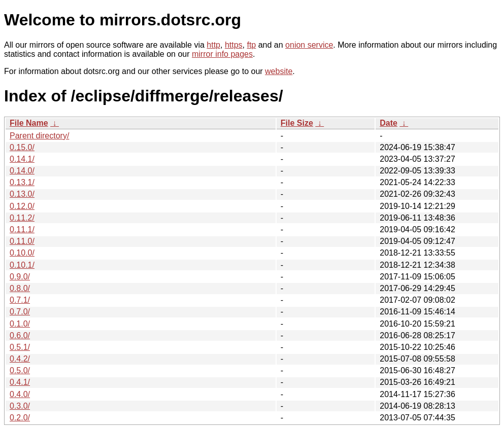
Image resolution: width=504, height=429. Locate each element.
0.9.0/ (20, 277)
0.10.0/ (22, 253)
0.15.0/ (22, 147)
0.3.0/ (20, 406)
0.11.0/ (22, 241)
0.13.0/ (22, 194)
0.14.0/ (22, 171)
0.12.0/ (22, 206)
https (234, 45)
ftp (251, 45)
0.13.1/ (22, 182)
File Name (29, 123)
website (279, 71)
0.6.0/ (20, 335)
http (213, 45)
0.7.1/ (20, 300)
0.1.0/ (20, 324)
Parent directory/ (39, 136)
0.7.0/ (20, 312)
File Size (297, 123)
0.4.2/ (20, 359)
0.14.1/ (22, 159)
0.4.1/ (20, 382)
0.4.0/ (20, 394)
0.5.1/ (20, 347)
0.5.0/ (20, 370)
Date (389, 123)
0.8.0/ (20, 288)
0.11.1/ (22, 229)
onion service (309, 45)
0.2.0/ (20, 418)
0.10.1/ (22, 265)
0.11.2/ (22, 218)
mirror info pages (222, 54)
